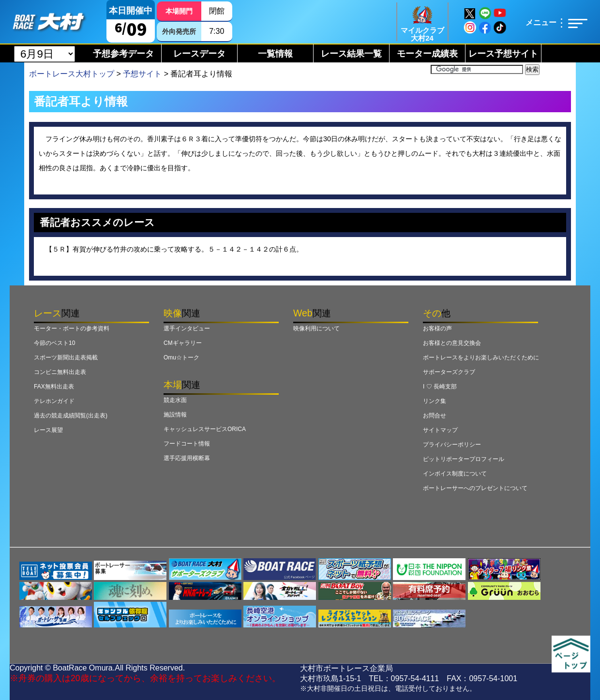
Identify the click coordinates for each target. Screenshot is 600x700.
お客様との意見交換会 (452, 343)
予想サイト (142, 74)
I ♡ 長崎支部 (440, 387)
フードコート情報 (187, 444)
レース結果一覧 (351, 54)
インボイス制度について (455, 474)
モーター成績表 (427, 54)
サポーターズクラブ (449, 372)
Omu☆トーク (181, 357)
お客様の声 (437, 328)
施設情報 (175, 415)
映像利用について (316, 328)
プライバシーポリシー (452, 445)
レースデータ (199, 54)
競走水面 (175, 400)
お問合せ (435, 416)
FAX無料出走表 (54, 387)
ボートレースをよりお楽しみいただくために (481, 357)
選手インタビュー (187, 328)
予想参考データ (123, 54)
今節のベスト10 (54, 343)
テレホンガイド (54, 401)
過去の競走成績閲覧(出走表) (71, 416)
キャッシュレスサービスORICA (205, 429)
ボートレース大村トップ (72, 74)
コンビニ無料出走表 (60, 372)
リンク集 (435, 401)
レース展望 (48, 430)
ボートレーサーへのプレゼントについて (475, 488)
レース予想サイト (503, 54)
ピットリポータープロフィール (464, 459)
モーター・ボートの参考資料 (72, 328)
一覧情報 (275, 54)
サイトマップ (440, 430)
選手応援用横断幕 (187, 458)
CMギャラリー (183, 343)
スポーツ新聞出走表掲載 (66, 357)
